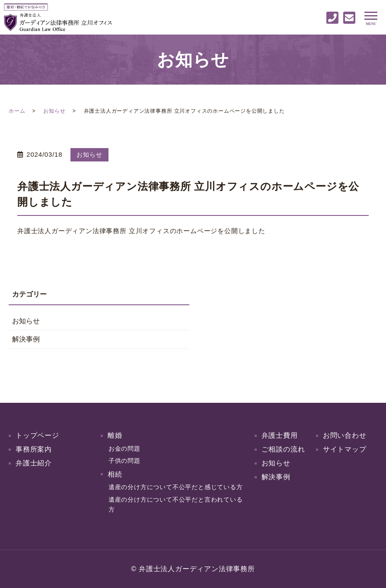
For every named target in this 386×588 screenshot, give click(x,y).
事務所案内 (34, 449)
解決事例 (26, 339)
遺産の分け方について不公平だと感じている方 (176, 487)
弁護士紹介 (34, 463)
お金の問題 (124, 449)
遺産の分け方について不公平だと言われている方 (176, 504)
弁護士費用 (280, 435)
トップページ (37, 435)
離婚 (115, 435)
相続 (115, 474)
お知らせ (54, 111)
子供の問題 (124, 461)
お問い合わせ (345, 435)
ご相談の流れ (283, 449)
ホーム (17, 111)
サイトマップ (345, 449)
